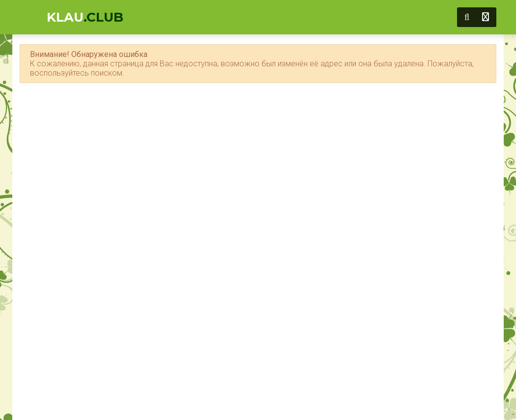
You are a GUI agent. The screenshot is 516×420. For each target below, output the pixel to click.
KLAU (85, 17)
